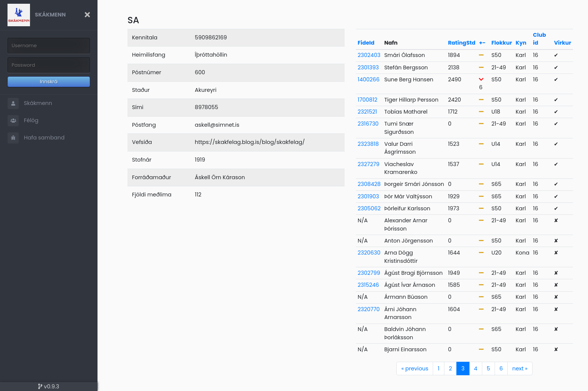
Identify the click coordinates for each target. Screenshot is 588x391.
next (520, 369)
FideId (366, 43)
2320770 (369, 309)
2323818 (368, 144)
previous (415, 369)
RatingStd (462, 43)
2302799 (369, 273)
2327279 (369, 164)
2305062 (369, 208)
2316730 (368, 124)
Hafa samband (36, 138)
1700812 (368, 100)
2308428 (369, 184)
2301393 (368, 67)
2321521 (367, 112)
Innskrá (49, 82)
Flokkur (502, 43)
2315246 (368, 285)
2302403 (369, 55)
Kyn (521, 43)
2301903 (368, 196)
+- (482, 43)
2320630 (369, 253)
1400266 (369, 79)
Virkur (563, 43)
